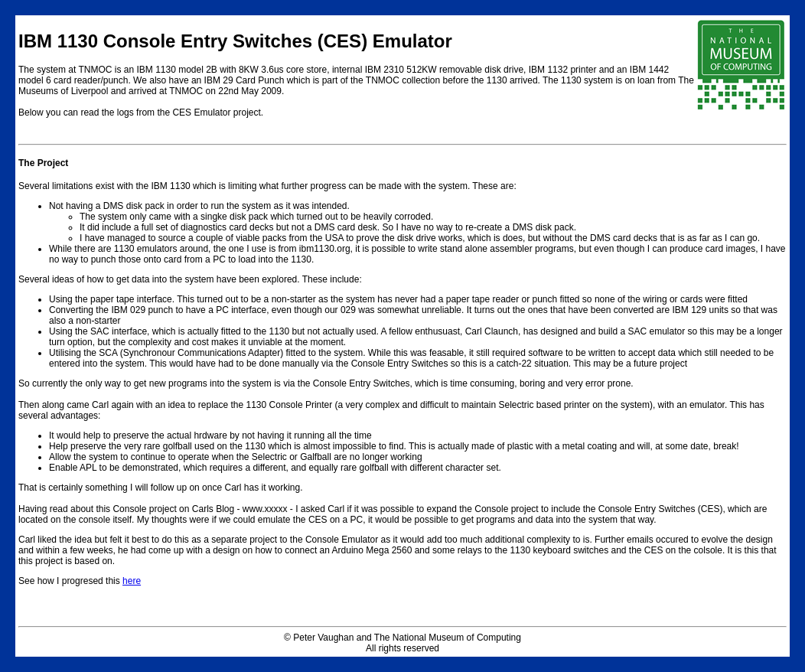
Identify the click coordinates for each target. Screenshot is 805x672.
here (132, 581)
